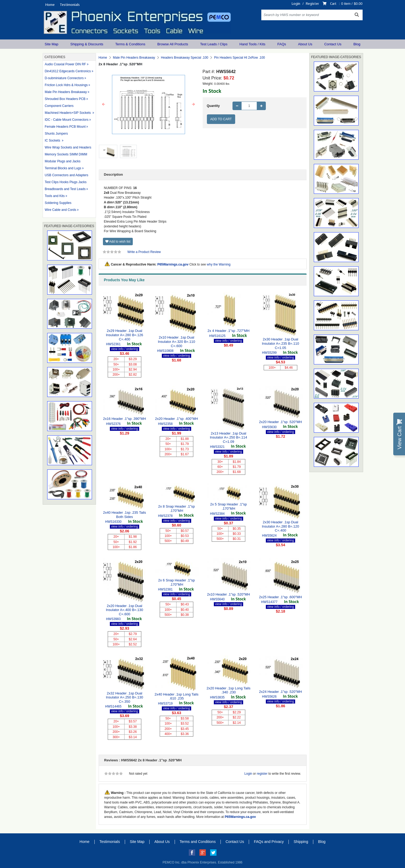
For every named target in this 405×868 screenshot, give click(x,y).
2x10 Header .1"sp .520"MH (229, 594)
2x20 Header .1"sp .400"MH (177, 419)
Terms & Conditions (130, 44)
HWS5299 (269, 353)
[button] (104, 105)
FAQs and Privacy (269, 842)
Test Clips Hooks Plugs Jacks (66, 182)
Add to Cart (221, 119)
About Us (305, 44)
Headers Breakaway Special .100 (185, 58)
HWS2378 (165, 516)
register (262, 774)
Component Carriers (59, 106)
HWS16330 (113, 522)
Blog (357, 44)
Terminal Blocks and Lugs (63, 168)
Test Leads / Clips (214, 44)
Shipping (301, 842)
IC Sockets (53, 140)
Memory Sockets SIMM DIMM (66, 154)
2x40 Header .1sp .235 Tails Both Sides (125, 515)
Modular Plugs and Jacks (63, 161)
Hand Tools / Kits (252, 44)
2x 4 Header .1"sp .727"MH (228, 331)
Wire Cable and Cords (61, 210)
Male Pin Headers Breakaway (66, 92)
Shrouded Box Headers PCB (65, 99)
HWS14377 (269, 602)
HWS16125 (217, 336)
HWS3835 (217, 697)
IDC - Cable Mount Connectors (67, 120)
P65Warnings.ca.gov (173, 264)
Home (50, 5)
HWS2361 (113, 344)
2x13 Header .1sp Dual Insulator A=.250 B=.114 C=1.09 (228, 437)
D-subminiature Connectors (64, 78)
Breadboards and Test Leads (65, 189)
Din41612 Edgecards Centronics (68, 71)
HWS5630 (269, 427)
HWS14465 (113, 706)
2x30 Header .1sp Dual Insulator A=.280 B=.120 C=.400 (280, 526)
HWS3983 (113, 619)
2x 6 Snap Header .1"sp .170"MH (177, 582)
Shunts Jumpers (56, 134)
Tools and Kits (55, 196)
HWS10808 (165, 351)
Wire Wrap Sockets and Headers (68, 147)
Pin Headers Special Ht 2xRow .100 (240, 58)
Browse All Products (173, 44)
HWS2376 (113, 424)
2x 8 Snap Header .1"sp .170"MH (177, 509)
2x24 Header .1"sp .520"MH (281, 692)
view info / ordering (125, 349)
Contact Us (333, 44)
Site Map (52, 44)
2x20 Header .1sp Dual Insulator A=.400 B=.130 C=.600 (125, 610)
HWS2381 (165, 589)
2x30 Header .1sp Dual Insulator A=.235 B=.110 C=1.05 (280, 343)
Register (312, 4)
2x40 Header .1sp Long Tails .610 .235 (177, 696)
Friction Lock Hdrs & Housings (66, 85)
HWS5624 (269, 536)
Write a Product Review (144, 252)
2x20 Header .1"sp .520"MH (281, 422)
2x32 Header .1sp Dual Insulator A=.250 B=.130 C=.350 (125, 697)
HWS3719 (165, 704)
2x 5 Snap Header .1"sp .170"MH (228, 506)
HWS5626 (269, 697)
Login (296, 4)
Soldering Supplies (58, 203)
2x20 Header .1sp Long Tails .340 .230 (229, 690)
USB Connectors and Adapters (67, 175)
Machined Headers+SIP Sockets (68, 113)
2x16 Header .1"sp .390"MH (125, 419)
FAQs (282, 44)
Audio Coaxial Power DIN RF (65, 64)
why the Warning (219, 264)
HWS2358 (165, 424)
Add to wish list (118, 242)
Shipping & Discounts (87, 44)
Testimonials (70, 5)
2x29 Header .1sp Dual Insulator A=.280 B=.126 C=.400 (125, 335)
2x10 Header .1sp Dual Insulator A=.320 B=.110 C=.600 (177, 341)
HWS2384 (217, 514)
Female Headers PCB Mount (65, 127)
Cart (333, 4)
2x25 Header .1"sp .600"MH (281, 597)
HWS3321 (217, 447)
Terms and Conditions (198, 842)
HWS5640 (217, 599)
